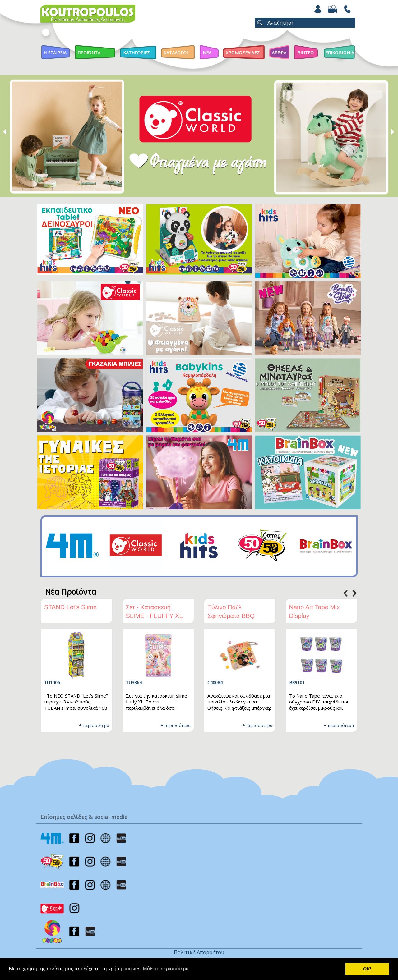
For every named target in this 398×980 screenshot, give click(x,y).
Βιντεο (305, 53)
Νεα (207, 53)
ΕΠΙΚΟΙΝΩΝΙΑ (340, 53)
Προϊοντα (89, 53)
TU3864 (134, 682)
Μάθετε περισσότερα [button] (166, 969)
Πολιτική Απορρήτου (199, 952)
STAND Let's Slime (70, 607)
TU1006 (52, 682)
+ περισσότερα (94, 725)
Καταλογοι (176, 53)
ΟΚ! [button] (367, 969)
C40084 (215, 682)
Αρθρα (279, 53)
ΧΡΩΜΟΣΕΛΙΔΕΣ (243, 53)
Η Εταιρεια (55, 53)
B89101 (297, 682)
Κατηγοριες (137, 53)
